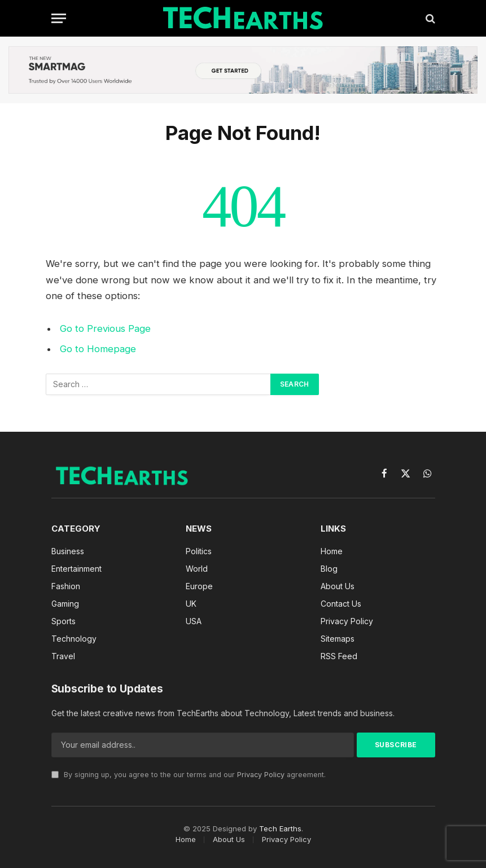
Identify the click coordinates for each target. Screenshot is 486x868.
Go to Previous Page (105, 328)
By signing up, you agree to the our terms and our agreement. (189, 775)
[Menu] (59, 18)
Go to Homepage (98, 349)
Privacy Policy (261, 775)
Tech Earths (280, 828)
